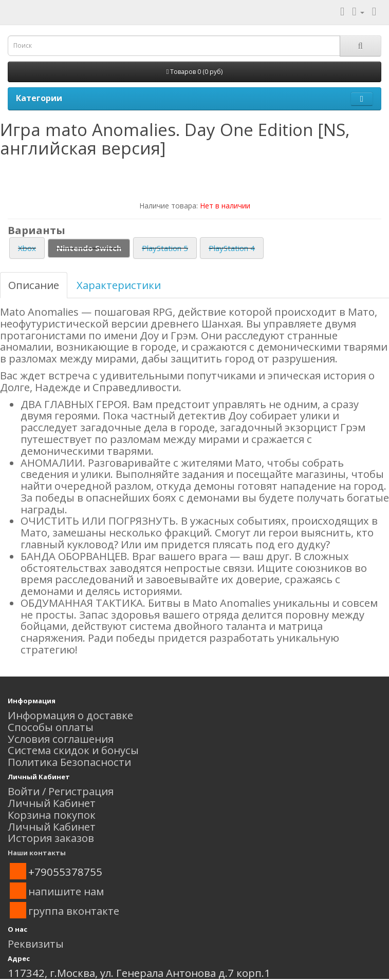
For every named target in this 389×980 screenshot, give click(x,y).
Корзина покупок (52, 815)
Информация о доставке (70, 715)
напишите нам (66, 891)
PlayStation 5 (165, 248)
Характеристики (119, 285)
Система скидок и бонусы (73, 750)
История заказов (51, 838)
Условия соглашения (61, 739)
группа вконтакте (74, 911)
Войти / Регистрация (61, 791)
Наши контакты (37, 853)
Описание (34, 285)
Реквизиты (36, 944)
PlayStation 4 (232, 248)
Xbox (27, 248)
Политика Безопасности (69, 762)
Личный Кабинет (52, 803)
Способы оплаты (51, 727)
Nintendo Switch (89, 248)
